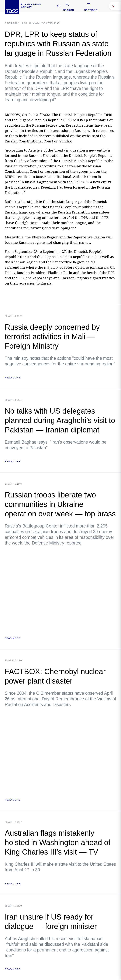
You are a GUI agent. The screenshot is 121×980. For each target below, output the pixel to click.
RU (59, 6)
